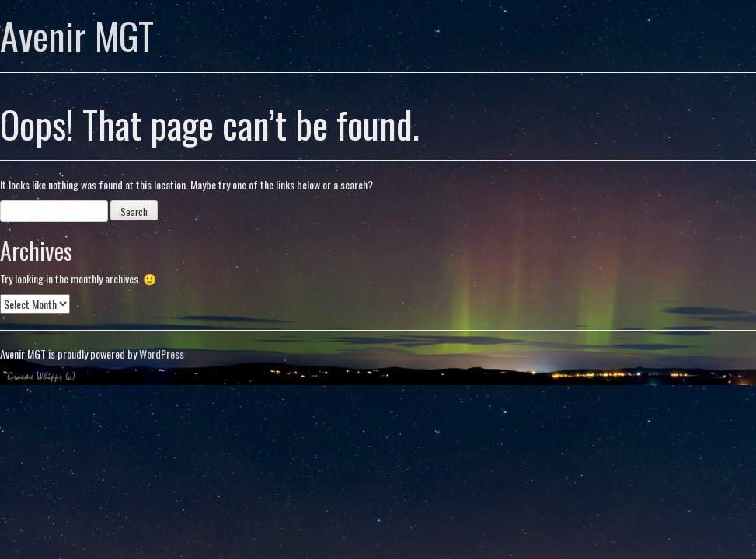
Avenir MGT (77, 35)
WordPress (162, 354)
